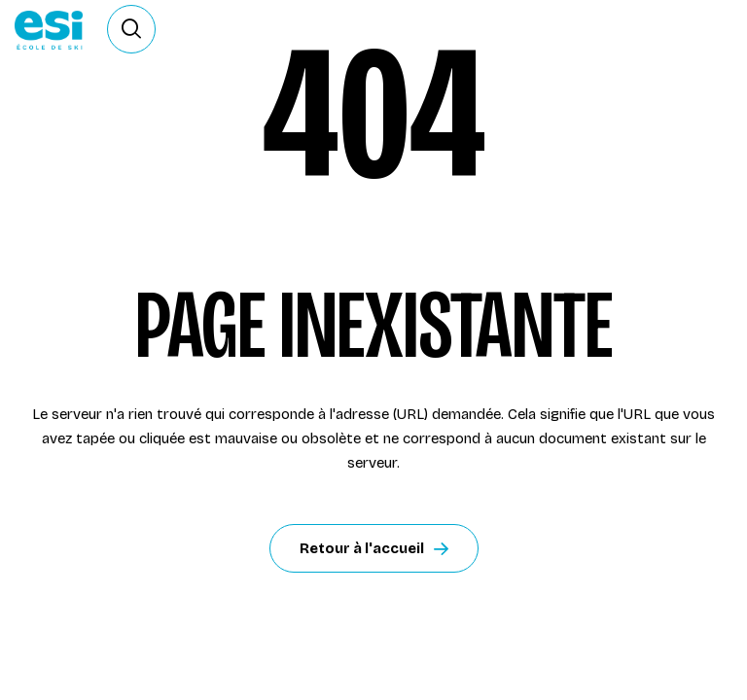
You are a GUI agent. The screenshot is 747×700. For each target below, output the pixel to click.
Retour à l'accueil (374, 548)
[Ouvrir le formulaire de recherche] (131, 29)
